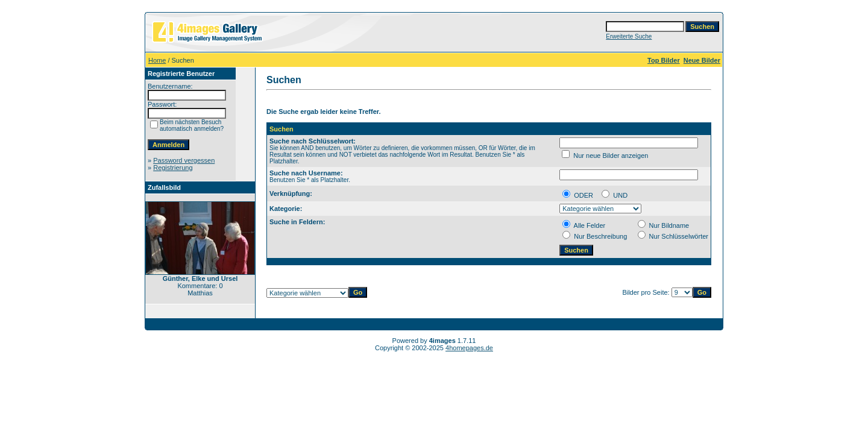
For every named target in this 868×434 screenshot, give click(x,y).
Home (157, 60)
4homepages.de (469, 348)
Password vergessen (184, 160)
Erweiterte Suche (629, 36)
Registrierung (173, 168)
